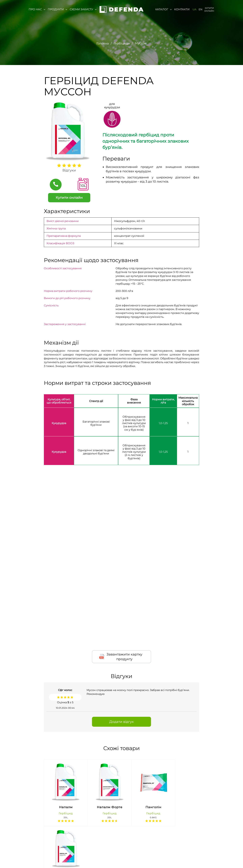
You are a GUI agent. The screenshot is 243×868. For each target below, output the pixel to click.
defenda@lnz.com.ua (137, 859)
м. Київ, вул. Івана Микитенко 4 (73, 859)
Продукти (57, 9)
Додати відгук (122, 721)
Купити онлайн (209, 9)
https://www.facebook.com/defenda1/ (178, 859)
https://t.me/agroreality (221, 859)
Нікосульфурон (125, 221)
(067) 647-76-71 (108, 862)
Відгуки (69, 170)
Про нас (37, 9)
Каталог (163, 9)
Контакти (182, 9)
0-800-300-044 (108, 856)
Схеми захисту (83, 9)
